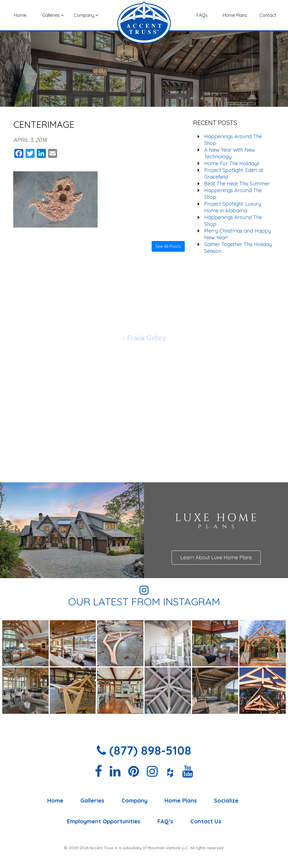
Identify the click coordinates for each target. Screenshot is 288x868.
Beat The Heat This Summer (237, 184)
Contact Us (206, 821)
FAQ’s (165, 821)
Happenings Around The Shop (233, 140)
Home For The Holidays (232, 163)
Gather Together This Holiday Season (238, 248)
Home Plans (235, 15)
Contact (268, 15)
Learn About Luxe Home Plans (216, 557)
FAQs (202, 15)
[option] (144, 324)
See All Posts (168, 246)
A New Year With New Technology (230, 153)
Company (86, 15)
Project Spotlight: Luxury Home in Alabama (233, 207)
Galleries (53, 15)
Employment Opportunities (104, 821)
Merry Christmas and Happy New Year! (238, 234)
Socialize (226, 801)
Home (20, 15)
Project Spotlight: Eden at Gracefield (234, 173)
